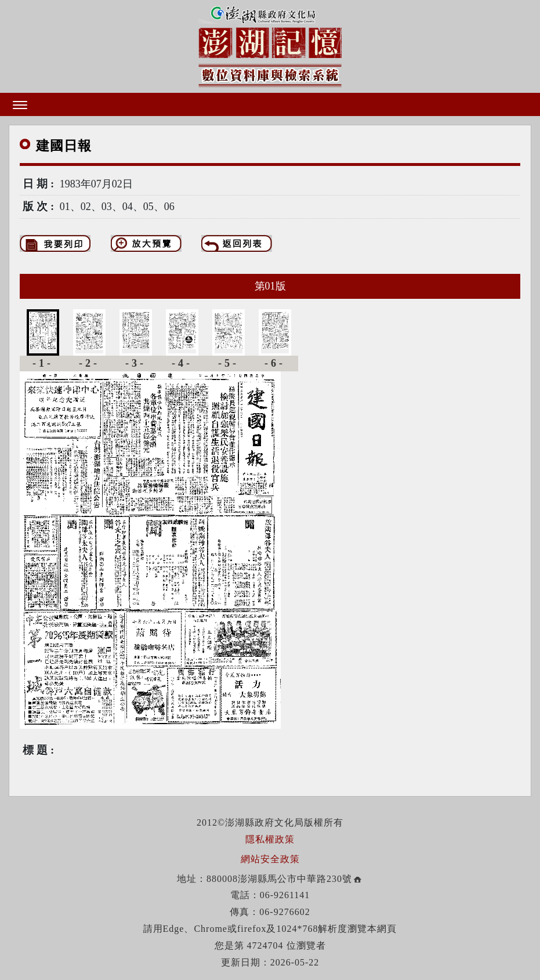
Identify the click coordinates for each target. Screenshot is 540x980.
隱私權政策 (270, 839)
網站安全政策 (270, 859)
